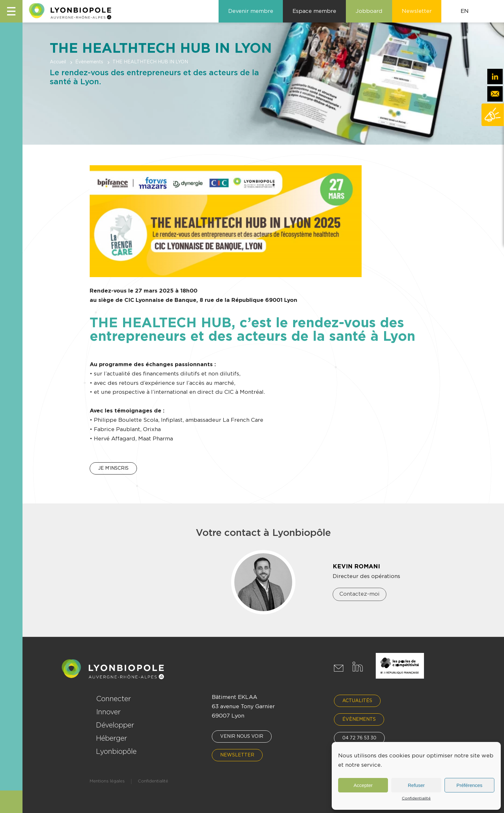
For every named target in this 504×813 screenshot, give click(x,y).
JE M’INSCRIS (113, 468)
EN (465, 11)
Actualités (357, 701)
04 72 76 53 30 (359, 738)
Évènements (89, 62)
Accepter (363, 785)
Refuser (416, 785)
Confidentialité (416, 798)
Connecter (114, 699)
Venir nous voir (242, 736)
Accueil (58, 62)
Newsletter (237, 755)
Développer (115, 725)
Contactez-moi (360, 594)
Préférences (469, 785)
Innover (108, 712)
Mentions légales (107, 781)
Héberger (112, 738)
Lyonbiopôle (116, 752)
